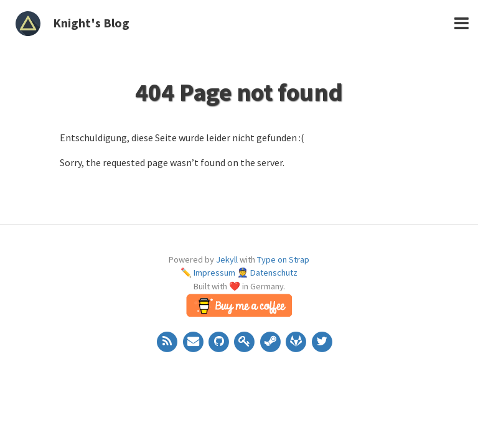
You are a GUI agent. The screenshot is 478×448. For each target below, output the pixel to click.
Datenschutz (274, 273)
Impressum (214, 273)
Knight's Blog (91, 23)
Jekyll (227, 259)
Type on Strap (283, 259)
